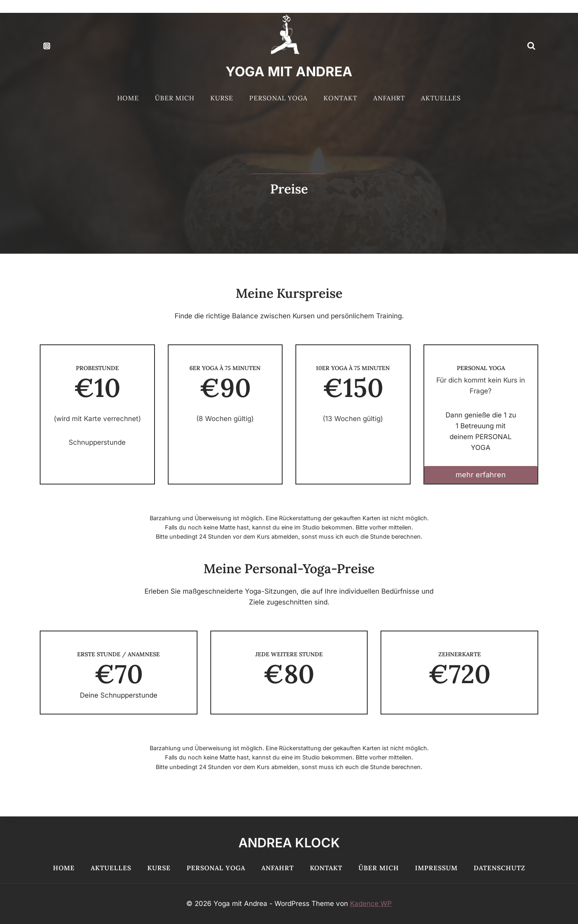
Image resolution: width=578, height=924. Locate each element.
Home (128, 98)
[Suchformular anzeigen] (531, 46)
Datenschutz (500, 868)
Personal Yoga (278, 98)
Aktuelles (441, 98)
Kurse (222, 98)
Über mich (175, 98)
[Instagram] (47, 46)
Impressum (436, 868)
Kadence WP (371, 904)
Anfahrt (389, 98)
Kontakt (340, 98)
